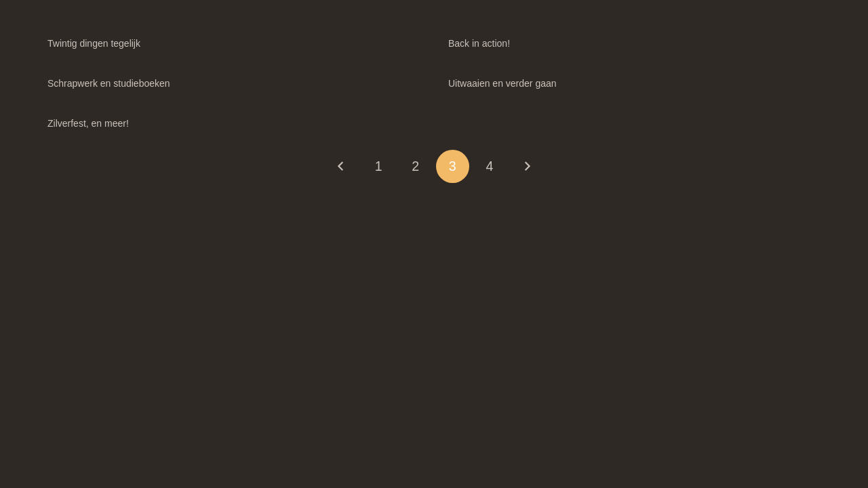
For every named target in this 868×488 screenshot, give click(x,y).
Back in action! (479, 43)
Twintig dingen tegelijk (94, 43)
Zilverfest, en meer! (88, 123)
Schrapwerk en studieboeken (109, 83)
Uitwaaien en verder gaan (502, 83)
